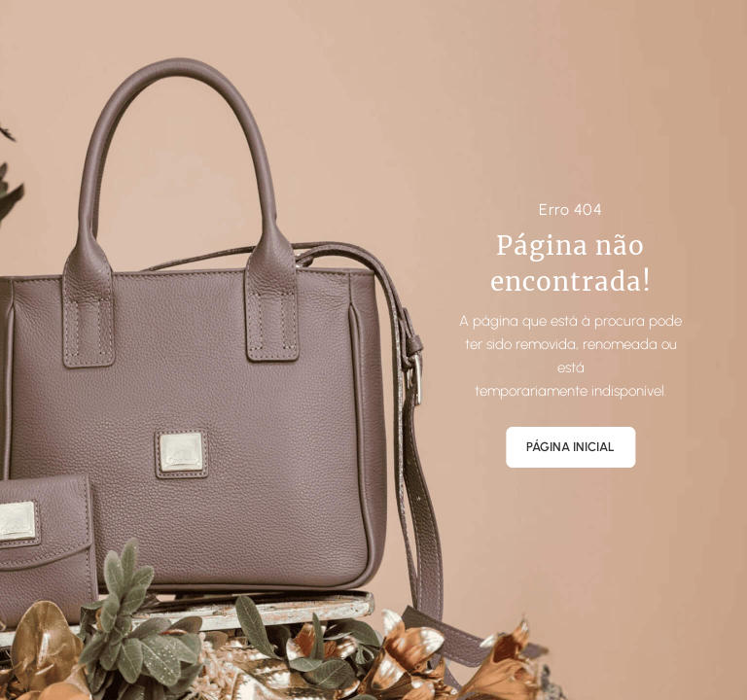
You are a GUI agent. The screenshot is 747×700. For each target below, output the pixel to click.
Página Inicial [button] (570, 447)
